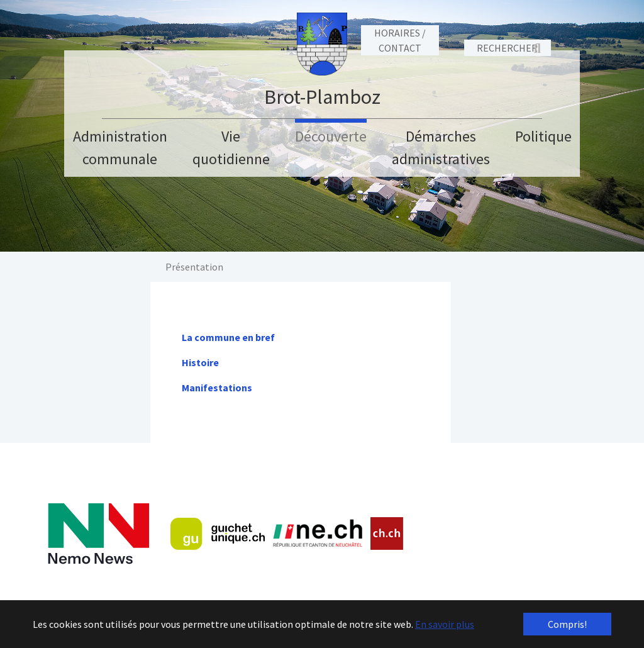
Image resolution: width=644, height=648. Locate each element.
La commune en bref (228, 337)
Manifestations (217, 388)
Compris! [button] (567, 624)
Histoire (200, 362)
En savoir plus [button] (445, 624)
